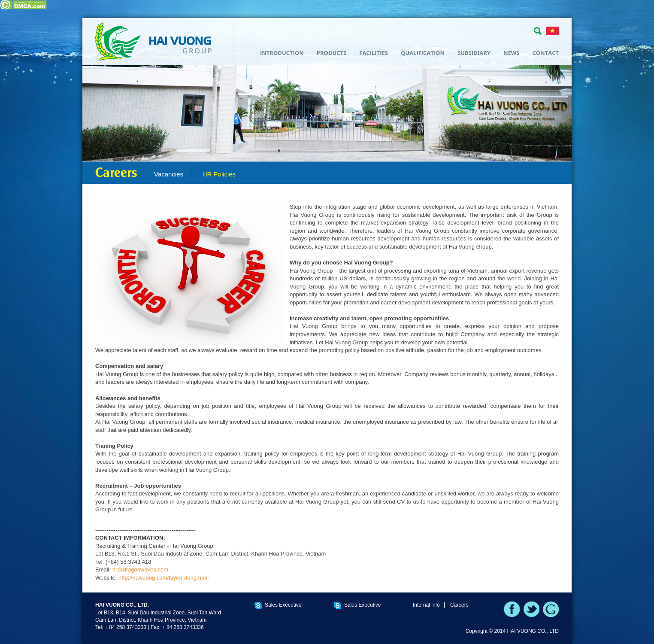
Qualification (423, 53)
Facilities (374, 53)
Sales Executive (283, 605)
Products (332, 53)
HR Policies (219, 174)
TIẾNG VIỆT (552, 31)
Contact (545, 53)
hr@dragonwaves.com (140, 570)
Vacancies (169, 174)
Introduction (282, 53)
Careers (459, 605)
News (512, 53)
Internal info (426, 605)
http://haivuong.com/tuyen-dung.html (163, 578)
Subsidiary (474, 53)
